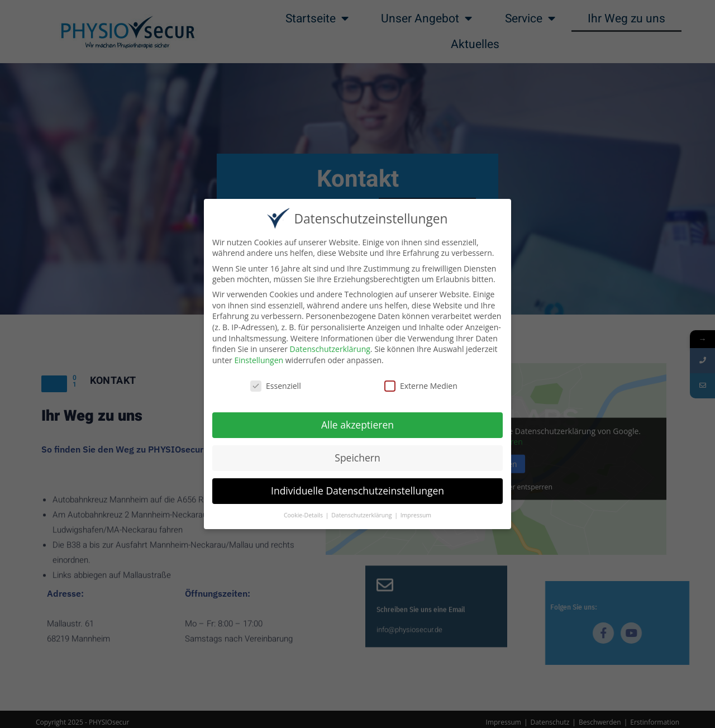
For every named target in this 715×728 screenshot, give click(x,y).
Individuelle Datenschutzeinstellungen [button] (357, 491)
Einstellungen (259, 360)
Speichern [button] (357, 458)
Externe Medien (421, 385)
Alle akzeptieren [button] (357, 425)
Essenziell (276, 385)
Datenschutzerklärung (330, 349)
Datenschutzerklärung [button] (362, 515)
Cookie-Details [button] (304, 515)
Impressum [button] (416, 515)
